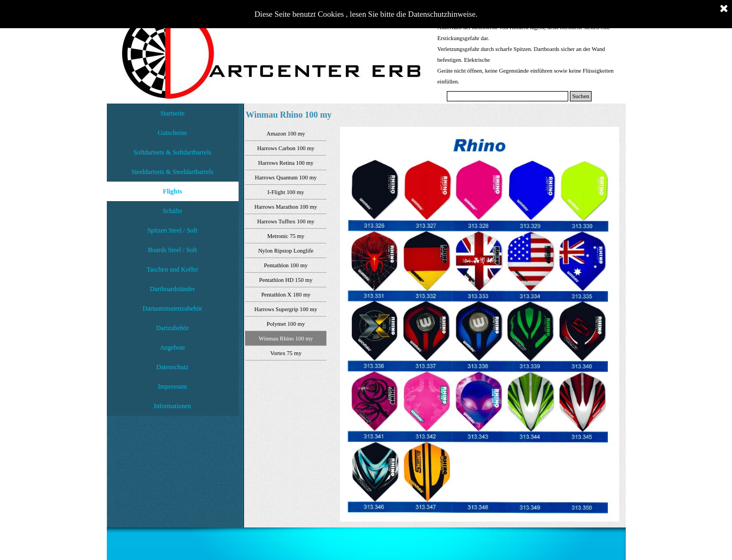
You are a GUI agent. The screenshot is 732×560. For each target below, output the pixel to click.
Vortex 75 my (286, 353)
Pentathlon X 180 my (286, 295)
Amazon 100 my (286, 134)
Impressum (172, 387)
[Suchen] (508, 96)
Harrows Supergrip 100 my (286, 309)
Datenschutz (172, 367)
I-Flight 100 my (286, 192)
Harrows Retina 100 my (286, 163)
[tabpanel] (527, 54)
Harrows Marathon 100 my (286, 207)
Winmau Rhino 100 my (286, 339)
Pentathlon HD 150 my (286, 280)
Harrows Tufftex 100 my (285, 221)
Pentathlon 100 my (286, 265)
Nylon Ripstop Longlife (286, 251)
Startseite (173, 113)
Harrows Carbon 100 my (286, 148)
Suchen (580, 96)
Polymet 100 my (286, 324)
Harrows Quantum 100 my (286, 178)
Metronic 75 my (286, 236)
